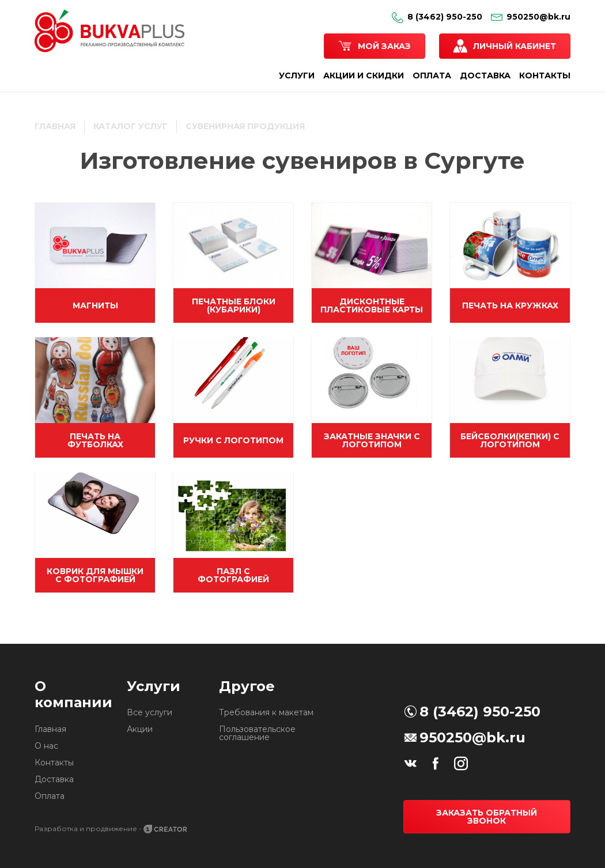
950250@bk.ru (531, 17)
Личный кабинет (515, 46)
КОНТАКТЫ (545, 76)
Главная (50, 729)
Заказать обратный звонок (487, 817)
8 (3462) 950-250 (437, 17)
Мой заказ (384, 46)
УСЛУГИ (297, 76)
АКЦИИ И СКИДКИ (364, 76)
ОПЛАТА (432, 76)
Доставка (54, 779)
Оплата (50, 796)
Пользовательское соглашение (257, 733)
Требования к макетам (266, 712)
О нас (46, 746)
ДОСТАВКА (485, 76)
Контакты (54, 763)
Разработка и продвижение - (111, 829)
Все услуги (150, 712)
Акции (140, 729)
